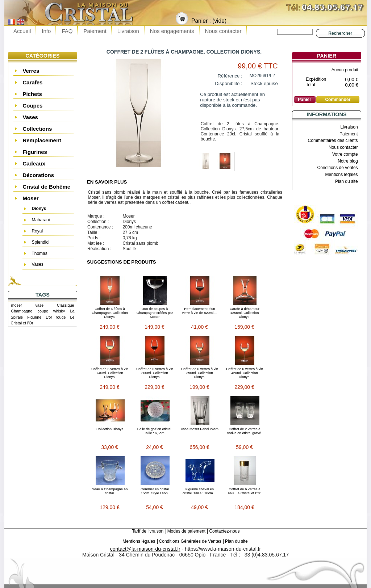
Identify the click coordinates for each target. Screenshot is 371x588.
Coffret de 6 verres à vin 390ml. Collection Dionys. (200, 373)
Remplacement (42, 140)
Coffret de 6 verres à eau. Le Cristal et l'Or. (245, 491)
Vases (30, 117)
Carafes (32, 82)
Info (46, 31)
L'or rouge (56, 317)
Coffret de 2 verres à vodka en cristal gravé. (245, 431)
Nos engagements (172, 31)
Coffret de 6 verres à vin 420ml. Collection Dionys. (245, 373)
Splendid (40, 242)
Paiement (95, 31)
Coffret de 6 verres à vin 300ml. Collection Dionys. (155, 373)
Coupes (32, 106)
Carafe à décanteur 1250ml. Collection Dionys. (245, 313)
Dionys (39, 209)
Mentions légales (342, 175)
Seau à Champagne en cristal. (110, 491)
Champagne (22, 311)
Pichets (32, 94)
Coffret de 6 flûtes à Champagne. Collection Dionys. (110, 313)
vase (39, 305)
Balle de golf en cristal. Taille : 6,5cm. (155, 431)
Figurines (35, 152)
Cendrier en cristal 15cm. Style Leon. (155, 491)
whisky (59, 311)
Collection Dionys (110, 429)
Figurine (34, 317)
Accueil (22, 31)
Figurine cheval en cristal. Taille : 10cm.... (200, 491)
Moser (30, 198)
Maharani (41, 220)
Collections (37, 129)
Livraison (128, 31)
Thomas (39, 253)
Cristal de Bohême (46, 187)
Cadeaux (34, 163)
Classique (65, 305)
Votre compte (345, 154)
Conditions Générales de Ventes (190, 541)
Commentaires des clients (333, 140)
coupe (43, 311)
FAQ (67, 31)
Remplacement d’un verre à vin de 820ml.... (200, 311)
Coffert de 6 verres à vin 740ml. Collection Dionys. (110, 373)
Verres (31, 71)
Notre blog (348, 161)
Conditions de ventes (338, 168)
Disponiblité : (229, 83)
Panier (327, 56)
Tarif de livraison (148, 531)
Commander (338, 100)
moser (17, 305)
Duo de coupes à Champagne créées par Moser (155, 313)
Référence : (230, 76)
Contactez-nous (224, 531)
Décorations (38, 175)
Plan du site (347, 181)
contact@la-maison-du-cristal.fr (145, 549)
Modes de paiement (186, 531)
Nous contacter (223, 31)
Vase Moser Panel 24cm (200, 429)
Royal (37, 231)
